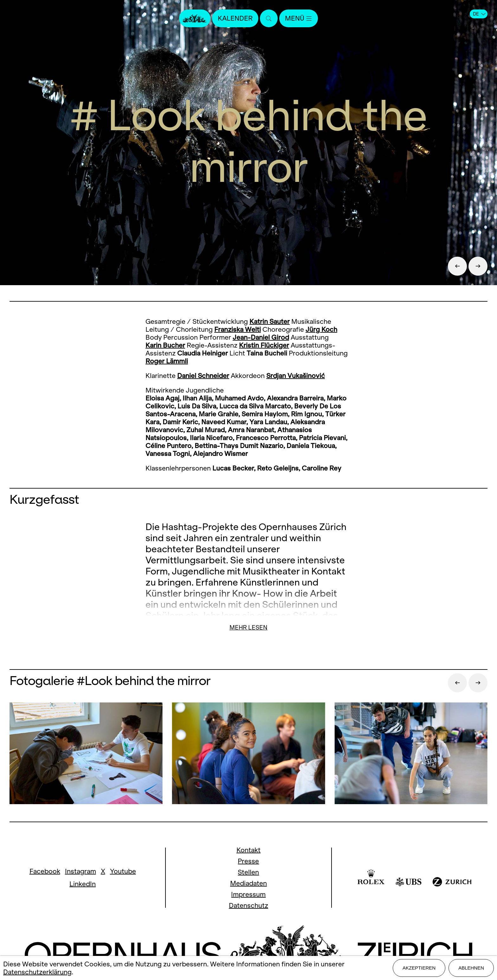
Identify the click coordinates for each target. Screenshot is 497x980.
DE (479, 14)
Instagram (81, 871)
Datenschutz (248, 905)
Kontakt (248, 850)
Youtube (123, 871)
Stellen (248, 872)
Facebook (45, 871)
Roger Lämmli (167, 361)
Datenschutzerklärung (37, 972)
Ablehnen (471, 968)
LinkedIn (83, 884)
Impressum (248, 894)
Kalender (235, 18)
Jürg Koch (321, 329)
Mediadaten (248, 883)
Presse (248, 861)
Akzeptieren (419, 968)
